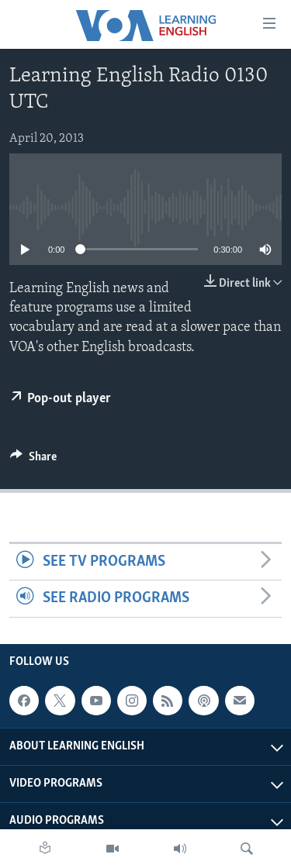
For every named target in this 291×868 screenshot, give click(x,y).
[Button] (33, 460)
